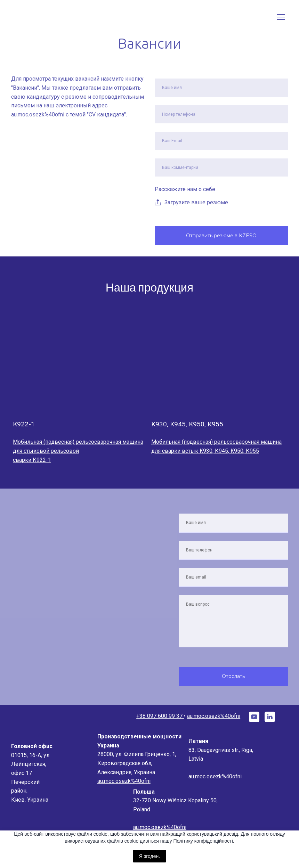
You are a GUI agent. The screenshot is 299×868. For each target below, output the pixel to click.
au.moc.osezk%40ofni (214, 716)
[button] (254, 717)
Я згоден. (149, 856)
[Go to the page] (44, 17)
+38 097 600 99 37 (160, 716)
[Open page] (80, 362)
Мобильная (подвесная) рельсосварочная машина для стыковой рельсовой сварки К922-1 (78, 451)
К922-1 (24, 424)
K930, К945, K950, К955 (187, 424)
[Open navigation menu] (281, 17)
